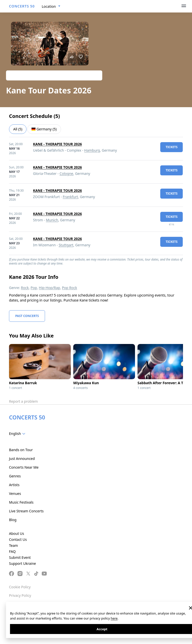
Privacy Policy (20, 595)
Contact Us (18, 539)
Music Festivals (21, 502)
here (114, 618)
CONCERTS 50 (22, 6)
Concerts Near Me (24, 467)
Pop (34, 288)
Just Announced (22, 459)
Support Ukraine (22, 563)
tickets (171, 147)
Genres (15, 476)
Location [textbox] (49, 6)
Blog (13, 520)
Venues (15, 493)
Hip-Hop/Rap (49, 288)
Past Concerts (27, 316)
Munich (52, 220)
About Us (16, 533)
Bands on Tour (21, 450)
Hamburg (92, 150)
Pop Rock (70, 288)
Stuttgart (66, 245)
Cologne (66, 173)
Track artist (54, 75)
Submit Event (20, 557)
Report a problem (23, 401)
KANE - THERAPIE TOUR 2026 (57, 144)
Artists (14, 485)
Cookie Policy (20, 587)
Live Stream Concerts (26, 511)
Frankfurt (70, 197)
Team (13, 545)
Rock (25, 288)
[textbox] (18, 434)
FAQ (12, 551)
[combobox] (51, 6)
